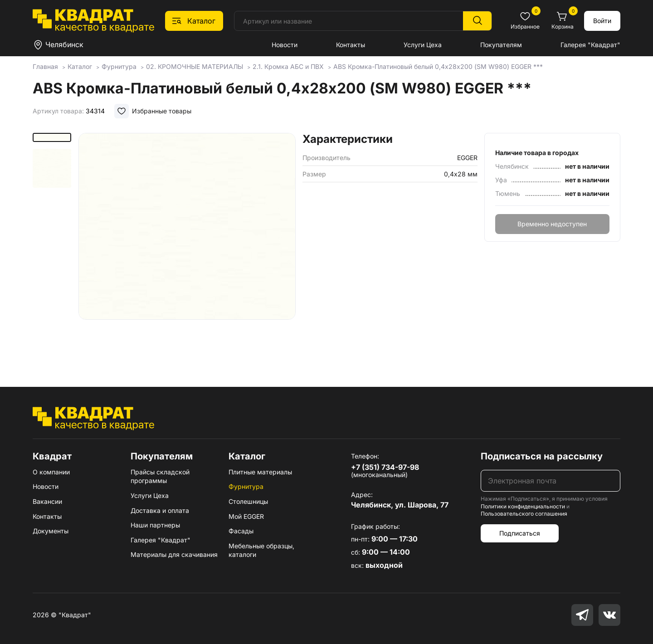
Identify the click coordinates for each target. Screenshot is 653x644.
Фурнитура (246, 486)
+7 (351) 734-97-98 (385, 467)
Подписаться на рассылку (542, 456)
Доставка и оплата (160, 510)
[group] (187, 247)
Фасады (241, 531)
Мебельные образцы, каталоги (261, 550)
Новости (285, 45)
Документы (51, 531)
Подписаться (520, 533)
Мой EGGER (246, 516)
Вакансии (47, 501)
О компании (51, 472)
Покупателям (501, 45)
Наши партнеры (155, 525)
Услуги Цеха (423, 45)
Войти (602, 21)
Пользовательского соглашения (524, 514)
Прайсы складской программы (160, 476)
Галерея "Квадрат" (590, 45)
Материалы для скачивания (174, 554)
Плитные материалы (260, 472)
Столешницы (248, 501)
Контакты (351, 45)
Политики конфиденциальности (523, 506)
